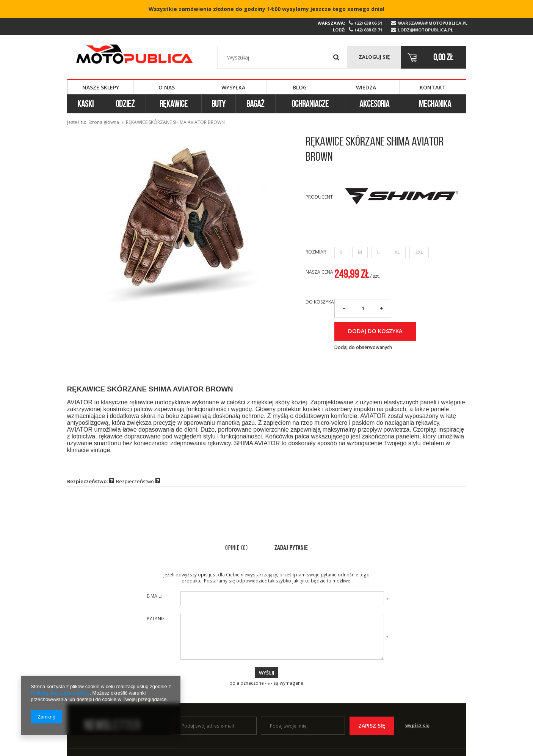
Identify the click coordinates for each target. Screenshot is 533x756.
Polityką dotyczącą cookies (60, 693)
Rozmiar (316, 252)
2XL (419, 252)
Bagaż (255, 104)
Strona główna (104, 122)
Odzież (125, 104)
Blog (300, 87)
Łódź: (339, 30)
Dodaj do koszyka (375, 331)
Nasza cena (319, 272)
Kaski (85, 104)
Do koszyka (320, 302)
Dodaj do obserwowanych (363, 347)
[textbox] (283, 57)
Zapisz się (372, 725)
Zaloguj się (374, 57)
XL (397, 252)
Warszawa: (331, 23)
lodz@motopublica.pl (426, 30)
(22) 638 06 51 (368, 23)
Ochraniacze (310, 104)
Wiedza (366, 87)
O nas (167, 87)
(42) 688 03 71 (368, 30)
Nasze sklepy (101, 87)
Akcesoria (374, 104)
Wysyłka (233, 87)
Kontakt (433, 87)
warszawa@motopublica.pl (432, 23)
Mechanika (435, 104)
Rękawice (174, 104)
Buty (219, 104)
